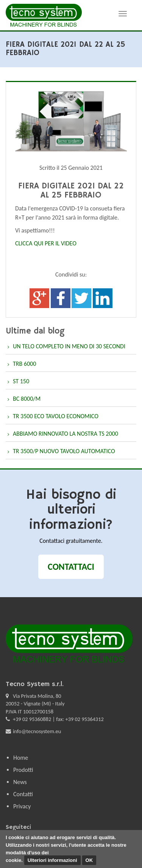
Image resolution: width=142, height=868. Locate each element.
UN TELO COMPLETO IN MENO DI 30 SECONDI (69, 346)
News (20, 782)
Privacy (22, 806)
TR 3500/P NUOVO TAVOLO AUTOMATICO (64, 451)
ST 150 (21, 381)
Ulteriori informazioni (52, 860)
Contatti (23, 794)
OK (89, 860)
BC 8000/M (27, 399)
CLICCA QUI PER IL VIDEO (46, 243)
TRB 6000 (24, 364)
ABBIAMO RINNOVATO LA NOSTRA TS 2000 (66, 434)
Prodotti (23, 770)
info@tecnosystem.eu (37, 731)
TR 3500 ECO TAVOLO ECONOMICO (56, 416)
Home (21, 758)
